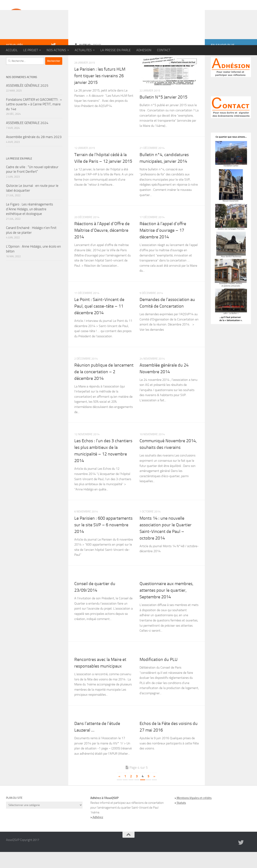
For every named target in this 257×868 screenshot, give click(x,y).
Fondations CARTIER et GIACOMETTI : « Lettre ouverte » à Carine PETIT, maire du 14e (34, 120)
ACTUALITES (83, 50)
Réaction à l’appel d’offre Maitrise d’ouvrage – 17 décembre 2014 (163, 246)
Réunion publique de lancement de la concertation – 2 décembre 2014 (104, 388)
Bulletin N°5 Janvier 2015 (163, 113)
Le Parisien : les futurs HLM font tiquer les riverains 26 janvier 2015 (100, 92)
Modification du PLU (159, 676)
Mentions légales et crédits (194, 814)
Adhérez (98, 833)
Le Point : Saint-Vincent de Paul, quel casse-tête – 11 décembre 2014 (99, 322)
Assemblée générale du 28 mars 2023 (34, 153)
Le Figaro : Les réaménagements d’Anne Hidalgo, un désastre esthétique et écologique (30, 225)
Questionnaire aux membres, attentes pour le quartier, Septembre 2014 (166, 606)
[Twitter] (53, 61)
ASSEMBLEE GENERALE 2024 (27, 139)
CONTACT (164, 50)
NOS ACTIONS (56, 50)
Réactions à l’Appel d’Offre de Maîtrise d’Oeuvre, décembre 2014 (102, 246)
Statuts (181, 819)
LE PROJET (31, 50)
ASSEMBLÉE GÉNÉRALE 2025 (27, 102)
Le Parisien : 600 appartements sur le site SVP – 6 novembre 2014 (103, 541)
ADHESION (144, 50)
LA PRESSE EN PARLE (116, 50)
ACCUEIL (12, 50)
